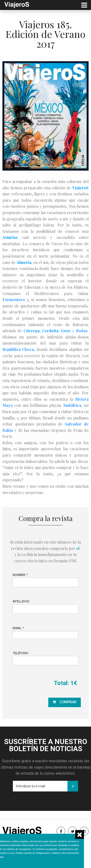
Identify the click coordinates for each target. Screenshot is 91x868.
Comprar (68, 702)
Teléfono (21, 653)
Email (18, 628)
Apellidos (21, 601)
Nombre (20, 575)
